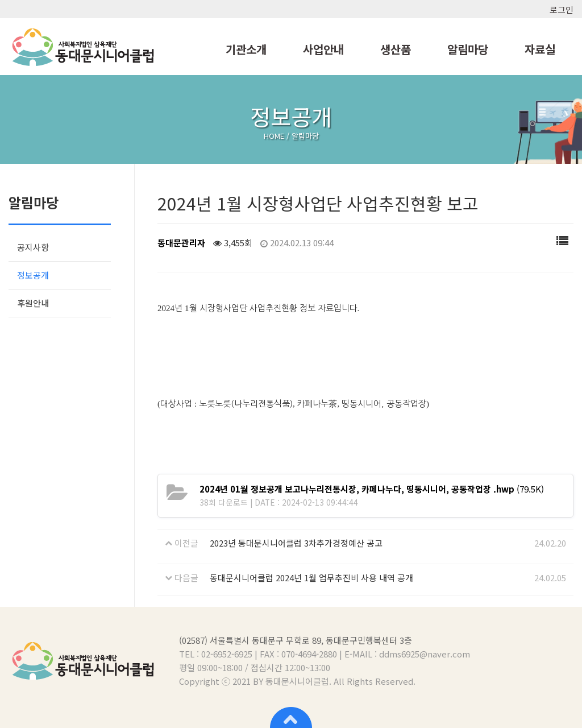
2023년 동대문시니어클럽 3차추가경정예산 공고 (296, 543)
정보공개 (33, 275)
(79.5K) (372, 489)
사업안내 (323, 49)
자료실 (540, 49)
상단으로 (291, 717)
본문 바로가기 (0, 0)
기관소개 (246, 49)
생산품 (396, 49)
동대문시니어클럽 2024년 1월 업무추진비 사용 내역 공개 (311, 578)
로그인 (562, 9)
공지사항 (33, 247)
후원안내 (33, 303)
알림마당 (468, 49)
